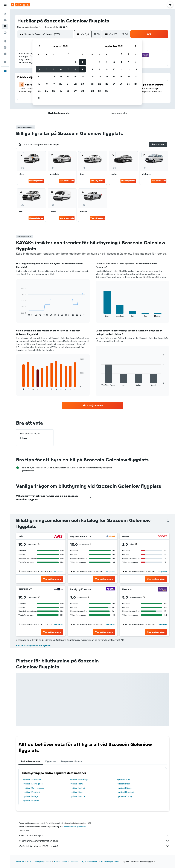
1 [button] (75, 62)
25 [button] (46, 91)
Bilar (29, 861)
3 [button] (39, 69)
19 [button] (54, 84)
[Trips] (5, 62)
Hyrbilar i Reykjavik (31, 792)
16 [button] (83, 77)
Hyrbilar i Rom (76, 784)
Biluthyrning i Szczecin (110, 861)
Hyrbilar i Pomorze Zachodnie (66, 861)
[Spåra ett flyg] (5, 47)
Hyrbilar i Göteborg (79, 780)
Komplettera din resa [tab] (71, 761)
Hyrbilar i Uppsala (31, 800)
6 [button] (61, 69)
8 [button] (75, 69)
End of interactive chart (20, 314)
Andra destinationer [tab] (31, 761)
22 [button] (75, 84)
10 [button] (39, 77)
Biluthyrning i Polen (43, 861)
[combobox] (29, 27)
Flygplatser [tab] (51, 761)
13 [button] (61, 77)
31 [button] (39, 98)
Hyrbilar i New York (125, 792)
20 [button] (61, 84)
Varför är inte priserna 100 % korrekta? (94, 846)
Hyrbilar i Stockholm (32, 780)
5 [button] (54, 69)
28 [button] (68, 91)
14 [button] (68, 77)
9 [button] (83, 69)
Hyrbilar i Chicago (125, 796)
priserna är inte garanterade (75, 827)
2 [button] (83, 62)
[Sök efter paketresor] (5, 33)
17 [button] (39, 84)
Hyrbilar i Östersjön (90, 861)
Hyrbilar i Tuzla (123, 780)
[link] (93, 405)
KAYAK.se (20, 861)
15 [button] (75, 77)
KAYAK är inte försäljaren (94, 835)
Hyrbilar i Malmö (77, 788)
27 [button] (61, 91)
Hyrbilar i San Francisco (34, 788)
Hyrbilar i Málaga (30, 796)
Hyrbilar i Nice (76, 792)
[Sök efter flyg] (5, 14)
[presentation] (168, 521)
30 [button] (82, 91)
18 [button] (46, 84)
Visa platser (58, 572)
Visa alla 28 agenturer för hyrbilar (33, 645)
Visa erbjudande (36, 181)
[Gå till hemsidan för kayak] (20, 5)
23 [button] (82, 84)
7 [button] (68, 69)
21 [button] (68, 84)
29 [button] (75, 91)
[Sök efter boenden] (5, 20)
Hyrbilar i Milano (124, 788)
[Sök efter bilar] (5, 26)
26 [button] (54, 91)
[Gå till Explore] (5, 41)
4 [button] (46, 69)
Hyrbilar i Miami (124, 784)
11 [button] (46, 77)
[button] (5, 5)
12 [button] (54, 77)
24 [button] (39, 91)
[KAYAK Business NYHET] (5, 54)
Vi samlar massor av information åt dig (94, 841)
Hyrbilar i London (78, 796)
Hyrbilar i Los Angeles (33, 784)
